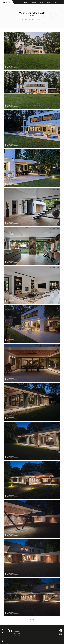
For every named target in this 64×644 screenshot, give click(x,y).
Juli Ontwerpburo (40, 637)
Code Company (48, 637)
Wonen (31, 20)
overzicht (32, 619)
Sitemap (59, 636)
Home (23, 20)
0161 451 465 (17, 635)
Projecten (34, 2)
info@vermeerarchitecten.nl (20, 637)
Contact (55, 2)
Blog (49, 2)
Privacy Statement (53, 636)
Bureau (26, 2)
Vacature (42, 2)
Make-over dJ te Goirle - (55, 33)
